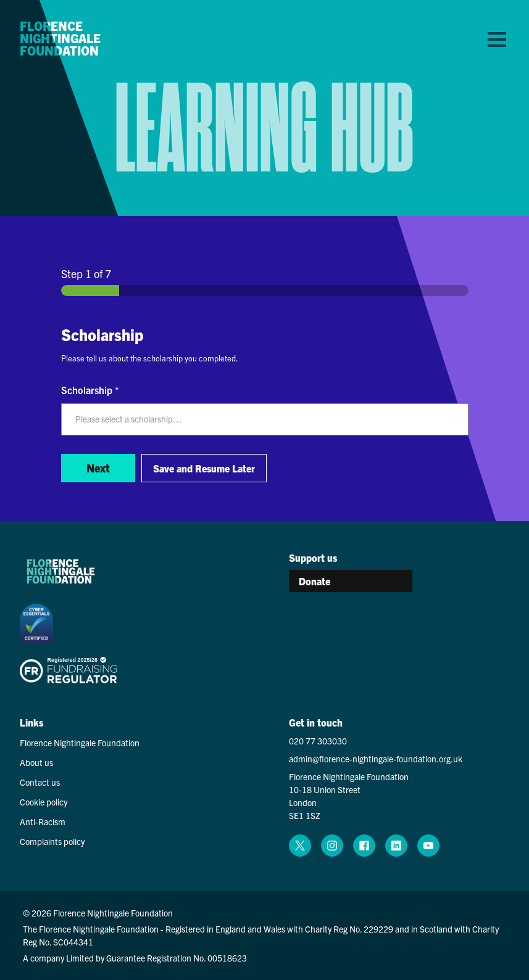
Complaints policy (52, 841)
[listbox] (265, 419)
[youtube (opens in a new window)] (428, 846)
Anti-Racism (43, 821)
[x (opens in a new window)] (300, 846)
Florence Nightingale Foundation (60, 38)
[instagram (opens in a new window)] (332, 846)
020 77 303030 (318, 741)
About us (36, 762)
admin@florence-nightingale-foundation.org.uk (376, 759)
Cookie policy (44, 802)
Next (98, 468)
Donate (314, 581)
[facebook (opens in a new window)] (364, 846)
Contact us (40, 782)
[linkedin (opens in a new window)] (396, 846)
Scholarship (90, 390)
